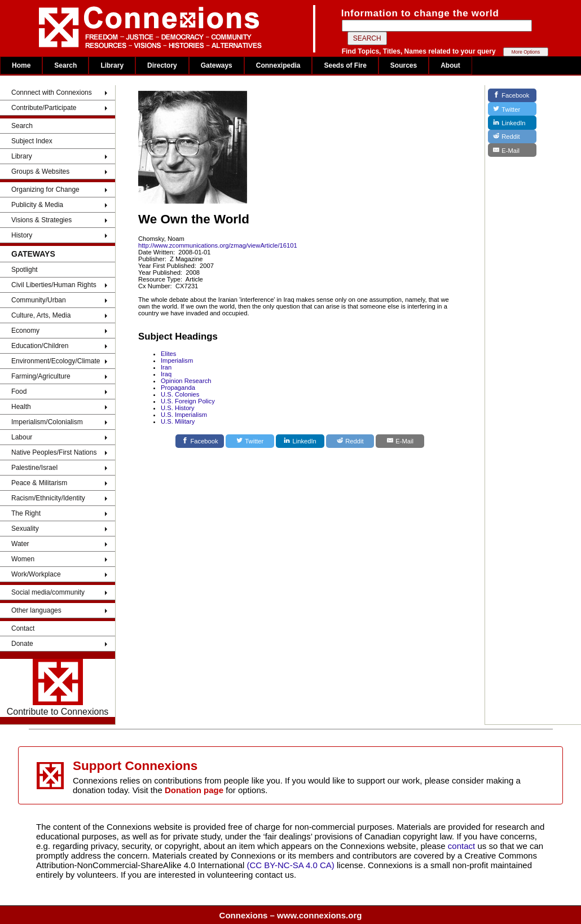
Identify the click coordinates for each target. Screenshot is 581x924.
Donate (22, 644)
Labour (22, 437)
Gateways (217, 65)
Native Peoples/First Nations (54, 452)
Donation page (194, 790)
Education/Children (40, 346)
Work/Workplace (36, 574)
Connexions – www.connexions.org (291, 915)
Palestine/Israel (34, 468)
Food (19, 391)
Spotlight (25, 270)
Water (20, 544)
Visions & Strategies (41, 220)
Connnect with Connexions (52, 93)
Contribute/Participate (44, 108)
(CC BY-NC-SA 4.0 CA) (291, 865)
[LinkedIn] (300, 441)
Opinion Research (186, 381)
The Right (26, 513)
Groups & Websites (40, 171)
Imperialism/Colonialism (47, 422)
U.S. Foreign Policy (188, 401)
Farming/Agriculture (41, 376)
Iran (166, 367)
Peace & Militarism (39, 483)
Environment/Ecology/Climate (56, 361)
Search (65, 65)
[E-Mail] (400, 441)
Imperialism (177, 360)
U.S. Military (178, 421)
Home (21, 65)
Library (112, 65)
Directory (162, 65)
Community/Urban (39, 300)
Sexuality (25, 529)
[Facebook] (200, 441)
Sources (404, 65)
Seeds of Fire (345, 65)
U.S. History (178, 408)
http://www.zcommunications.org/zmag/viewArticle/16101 (218, 245)
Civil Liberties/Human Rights (54, 285)
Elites (168, 354)
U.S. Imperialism (184, 415)
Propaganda (178, 388)
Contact (23, 628)
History (22, 235)
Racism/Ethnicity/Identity (48, 498)
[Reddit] (350, 441)
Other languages (36, 610)
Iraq (166, 374)
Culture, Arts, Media (41, 315)
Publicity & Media (37, 205)
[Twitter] (250, 441)
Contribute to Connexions (58, 688)
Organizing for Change (45, 190)
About (450, 65)
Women (23, 559)
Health (21, 407)
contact (463, 846)
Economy (25, 331)
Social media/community (48, 592)
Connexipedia (278, 65)
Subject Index (32, 141)
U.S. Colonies (180, 394)
